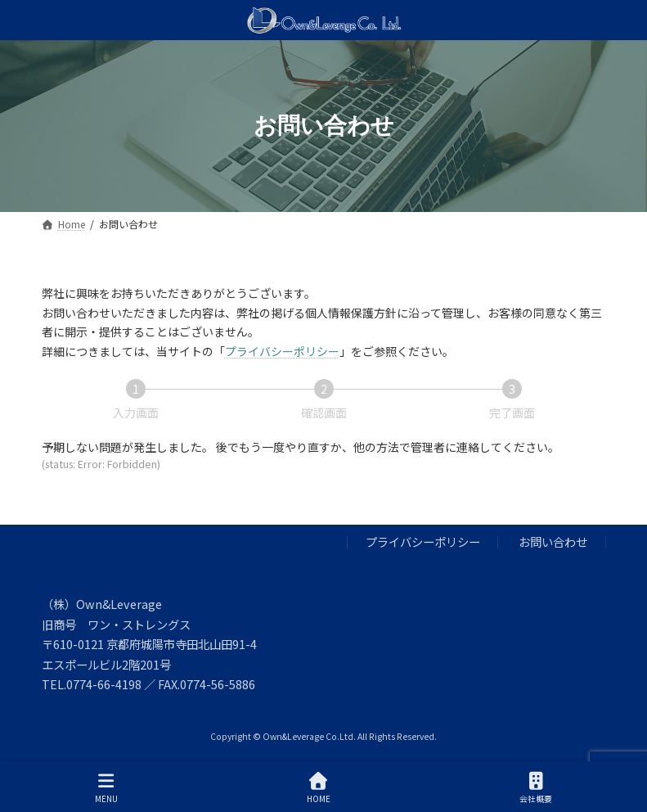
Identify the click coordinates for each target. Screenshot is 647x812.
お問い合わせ (553, 542)
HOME (319, 788)
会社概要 (536, 788)
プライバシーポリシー (282, 351)
